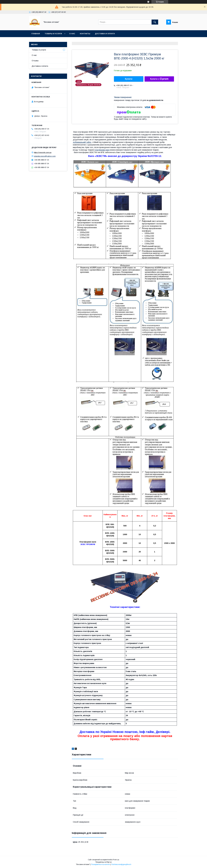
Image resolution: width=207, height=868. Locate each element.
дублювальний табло (82, 142)
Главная (36, 34)
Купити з (159, 79)
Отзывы (35, 61)
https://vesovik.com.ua (43, 152)
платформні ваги (102, 150)
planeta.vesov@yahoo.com (45, 156)
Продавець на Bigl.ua (103, 862)
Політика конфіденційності (121, 864)
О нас (72, 34)
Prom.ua (116, 860)
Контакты (85, 34)
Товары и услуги (53, 34)
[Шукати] (155, 22)
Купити (129, 79)
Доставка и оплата (105, 34)
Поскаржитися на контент (101, 864)
